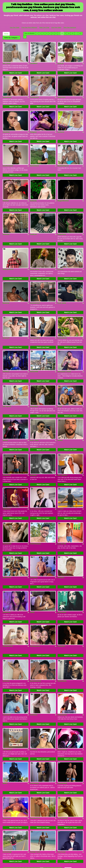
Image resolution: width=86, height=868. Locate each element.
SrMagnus (33, 128)
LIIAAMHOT (34, 62)
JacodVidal (34, 689)
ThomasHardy (62, 656)
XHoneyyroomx (35, 623)
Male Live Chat (44, 27)
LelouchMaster (62, 326)
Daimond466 (34, 359)
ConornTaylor (62, 590)
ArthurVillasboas (35, 524)
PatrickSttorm (35, 161)
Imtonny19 (6, 326)
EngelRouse (7, 590)
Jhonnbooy (34, 722)
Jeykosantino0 (7, 722)
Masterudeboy (62, 722)
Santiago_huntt (35, 821)
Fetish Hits (40, 863)
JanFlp (32, 590)
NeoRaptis (33, 458)
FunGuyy (60, 260)
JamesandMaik (62, 755)
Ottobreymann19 (8, 260)
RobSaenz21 (7, 458)
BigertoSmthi (7, 557)
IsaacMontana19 (8, 161)
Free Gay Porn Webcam (29, 27)
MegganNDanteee (63, 194)
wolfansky (33, 194)
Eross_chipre (34, 425)
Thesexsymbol (62, 689)
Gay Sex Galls (15, 27)
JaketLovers (61, 95)
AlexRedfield (7, 491)
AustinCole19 (34, 95)
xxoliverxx (61, 128)
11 (73, 33)
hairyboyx (6, 194)
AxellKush (33, 227)
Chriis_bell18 (62, 293)
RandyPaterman (8, 623)
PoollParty (6, 359)
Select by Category (11, 38)
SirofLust (61, 62)
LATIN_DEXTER (63, 788)
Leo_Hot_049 (62, 524)
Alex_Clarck (7, 62)
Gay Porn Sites (56, 27)
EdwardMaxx (34, 392)
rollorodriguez (35, 755)
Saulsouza (6, 227)
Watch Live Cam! (16, 71)
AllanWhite (6, 128)
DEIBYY (5, 755)
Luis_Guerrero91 (35, 491)
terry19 (60, 392)
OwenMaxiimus (35, 788)
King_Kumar (62, 821)
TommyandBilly (35, 326)
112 (80, 33)
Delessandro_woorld (64, 359)
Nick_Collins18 (62, 458)
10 (69, 33)
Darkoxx (5, 425)
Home (6, 34)
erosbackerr (61, 623)
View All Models (30, 33)
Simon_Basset (35, 260)
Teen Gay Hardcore (70, 27)
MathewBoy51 (7, 95)
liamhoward (6, 788)
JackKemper (7, 689)
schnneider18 (7, 524)
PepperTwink (62, 227)
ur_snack (61, 491)
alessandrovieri (35, 293)
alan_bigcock (7, 392)
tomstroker (6, 656)
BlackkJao (6, 293)
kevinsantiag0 (7, 821)
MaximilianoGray (35, 656)
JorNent (60, 425)
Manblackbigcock (63, 161)
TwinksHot (61, 557)
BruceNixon (34, 557)
